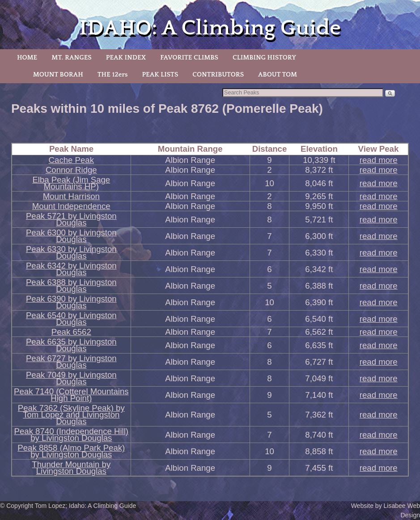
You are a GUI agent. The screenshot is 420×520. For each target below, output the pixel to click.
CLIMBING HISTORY (264, 58)
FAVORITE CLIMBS (189, 58)
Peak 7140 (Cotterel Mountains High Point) (71, 395)
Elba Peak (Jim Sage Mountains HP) (71, 183)
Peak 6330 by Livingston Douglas (71, 252)
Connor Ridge (71, 170)
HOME (27, 58)
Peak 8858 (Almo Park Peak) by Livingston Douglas (71, 451)
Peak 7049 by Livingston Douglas (71, 378)
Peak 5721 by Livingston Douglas (71, 219)
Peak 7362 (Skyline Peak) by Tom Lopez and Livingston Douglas (71, 415)
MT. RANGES (71, 58)
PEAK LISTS (160, 75)
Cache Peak (71, 160)
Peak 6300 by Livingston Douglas (71, 236)
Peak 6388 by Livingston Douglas (71, 286)
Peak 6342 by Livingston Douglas (71, 269)
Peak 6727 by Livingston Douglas (71, 362)
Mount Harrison (71, 196)
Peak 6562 (71, 332)
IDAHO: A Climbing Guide (210, 28)
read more (379, 160)
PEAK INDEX (126, 58)
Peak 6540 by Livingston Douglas (71, 319)
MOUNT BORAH (58, 75)
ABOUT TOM (278, 75)
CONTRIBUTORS (218, 75)
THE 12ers (113, 75)
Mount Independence (71, 206)
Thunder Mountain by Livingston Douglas (71, 468)
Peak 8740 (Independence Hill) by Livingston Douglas (72, 435)
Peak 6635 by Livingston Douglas (71, 345)
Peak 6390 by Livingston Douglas (71, 302)
